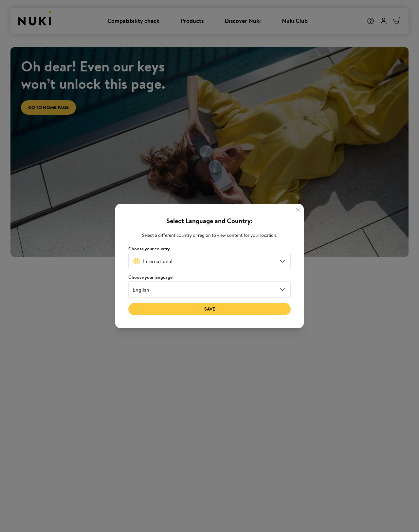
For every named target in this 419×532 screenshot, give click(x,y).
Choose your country (149, 249)
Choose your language (150, 277)
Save (210, 309)
